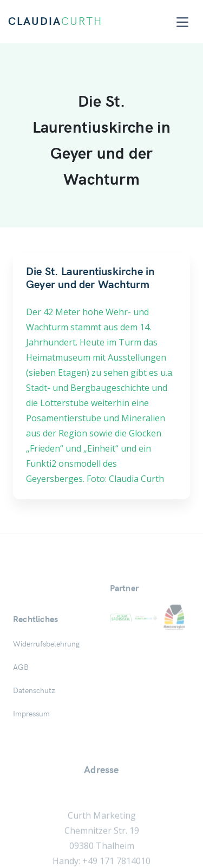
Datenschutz (34, 740)
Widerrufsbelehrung (46, 693)
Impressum (31, 763)
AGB (21, 716)
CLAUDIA (55, 22)
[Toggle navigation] (182, 22)
